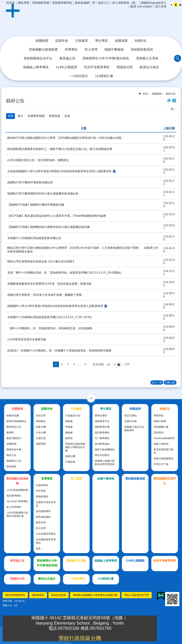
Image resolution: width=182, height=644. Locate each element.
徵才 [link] (20, 116)
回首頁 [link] (10, 3)
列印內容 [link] (169, 100)
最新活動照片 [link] (14, 438)
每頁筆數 (98, 364)
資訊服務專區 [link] (43, 511)
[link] (161, 596)
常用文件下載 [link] (161, 464)
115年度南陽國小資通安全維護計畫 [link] (17, 514)
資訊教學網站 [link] (102, 433)
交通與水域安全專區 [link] (46, 504)
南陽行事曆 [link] (160, 421)
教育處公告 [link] (67, 58)
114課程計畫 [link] (104, 76)
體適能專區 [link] (42, 497)
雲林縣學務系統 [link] (62, 3)
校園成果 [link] (121, 41)
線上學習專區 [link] (14, 507)
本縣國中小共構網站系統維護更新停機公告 (34, 238)
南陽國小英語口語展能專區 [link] (134, 429)
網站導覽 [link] (23, 3)
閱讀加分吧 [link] (125, 67)
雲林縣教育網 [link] (41, 3)
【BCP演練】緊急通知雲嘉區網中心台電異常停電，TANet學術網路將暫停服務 (57, 216)
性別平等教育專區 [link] (97, 67)
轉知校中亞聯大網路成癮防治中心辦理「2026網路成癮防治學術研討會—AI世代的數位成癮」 (66, 138)
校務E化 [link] (141, 41)
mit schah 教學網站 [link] (17, 501)
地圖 (119, 618)
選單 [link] (91, 398)
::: (4, 401)
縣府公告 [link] (171, 94)
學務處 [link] (69, 427)
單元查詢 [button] (173, 109)
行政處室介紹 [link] (73, 416)
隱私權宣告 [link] (38, 595)
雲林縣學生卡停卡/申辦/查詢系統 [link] (106, 58)
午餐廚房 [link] (70, 462)
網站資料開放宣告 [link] (15, 595)
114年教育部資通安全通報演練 (27, 339)
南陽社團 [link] (70, 456)
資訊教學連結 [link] (102, 444)
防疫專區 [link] (11, 466)
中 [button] (176, 5)
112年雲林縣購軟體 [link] (17, 490)
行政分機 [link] (41, 433)
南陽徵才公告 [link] (14, 461)
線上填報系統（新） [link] (125, 3)
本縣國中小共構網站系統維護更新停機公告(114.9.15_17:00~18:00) (49, 317)
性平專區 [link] (41, 491)
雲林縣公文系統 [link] (147, 58)
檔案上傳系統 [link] (161, 444)
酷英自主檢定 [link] (149, 67)
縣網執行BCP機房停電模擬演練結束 (30, 182)
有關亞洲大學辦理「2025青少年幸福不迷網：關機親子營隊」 (46, 295)
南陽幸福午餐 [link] (14, 449)
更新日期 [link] (7, 601)
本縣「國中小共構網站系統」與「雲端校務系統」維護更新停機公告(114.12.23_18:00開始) (64, 273)
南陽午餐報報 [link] (114, 50)
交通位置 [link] (41, 438)
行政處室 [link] (82, 41)
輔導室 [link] (69, 438)
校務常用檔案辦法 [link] (16, 421)
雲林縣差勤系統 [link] (142, 50)
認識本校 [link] (62, 41)
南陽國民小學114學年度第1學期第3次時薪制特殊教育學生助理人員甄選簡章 (55, 306)
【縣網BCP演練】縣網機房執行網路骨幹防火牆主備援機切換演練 (49, 227)
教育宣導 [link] (41, 523)
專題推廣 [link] (54, 116)
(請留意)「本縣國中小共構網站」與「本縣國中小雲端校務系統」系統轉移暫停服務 (59, 351)
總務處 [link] (69, 433)
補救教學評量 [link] (102, 427)
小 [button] (171, 5)
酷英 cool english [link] (141, 6)
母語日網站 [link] (130, 416)
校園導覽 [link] (41, 444)
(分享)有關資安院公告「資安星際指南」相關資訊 (38, 160)
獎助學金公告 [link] (14, 427)
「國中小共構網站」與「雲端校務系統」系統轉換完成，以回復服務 (50, 328)
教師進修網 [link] (82, 3)
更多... (39, 549)
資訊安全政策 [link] (59, 595)
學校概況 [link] (41, 421)
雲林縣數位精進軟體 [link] (43, 50)
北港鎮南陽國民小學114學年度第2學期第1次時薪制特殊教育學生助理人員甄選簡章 (60, 171)
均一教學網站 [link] (102, 438)
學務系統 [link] (159, 416)
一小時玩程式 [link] (78, 76)
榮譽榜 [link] (10, 433)
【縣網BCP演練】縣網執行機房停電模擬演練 (36, 205)
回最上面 (170, 382)
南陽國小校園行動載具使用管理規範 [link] (105, 462)
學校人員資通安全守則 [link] (137, 595)
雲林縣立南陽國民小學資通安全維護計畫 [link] (95, 595)
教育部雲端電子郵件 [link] (164, 451)
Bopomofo (174, 100)
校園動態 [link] (42, 41)
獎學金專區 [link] (101, 416)
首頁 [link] (145, 94)
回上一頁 (157, 382)
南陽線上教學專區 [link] (36, 67)
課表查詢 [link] (159, 433)
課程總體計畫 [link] (161, 427)
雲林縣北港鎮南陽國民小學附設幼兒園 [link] (75, 447)
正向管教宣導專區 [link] (46, 534)
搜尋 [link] (178, 58)
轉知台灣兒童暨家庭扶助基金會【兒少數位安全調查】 (41, 261)
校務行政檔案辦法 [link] (164, 459)
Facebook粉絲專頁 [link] (164, 438)
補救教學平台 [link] (102, 421)
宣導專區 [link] (71, 50)
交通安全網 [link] (130, 421)
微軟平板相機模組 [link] (105, 449)
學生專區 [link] (101, 41)
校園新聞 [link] (11, 444)
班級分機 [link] (41, 427)
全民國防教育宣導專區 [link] (46, 541)
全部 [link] (10, 116)
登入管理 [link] (161, 6)
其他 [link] (67, 116)
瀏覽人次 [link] (7, 605)
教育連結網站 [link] (43, 517)
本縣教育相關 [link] (36, 116)
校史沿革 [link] (41, 416)
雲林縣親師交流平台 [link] (38, 58)
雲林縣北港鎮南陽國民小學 (91, 20)
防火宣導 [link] (41, 528)
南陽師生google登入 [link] (154, 3)
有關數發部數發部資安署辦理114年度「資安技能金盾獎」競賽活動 (49, 284)
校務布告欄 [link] (13, 416)
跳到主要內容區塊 (2, 2)
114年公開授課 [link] (66, 67)
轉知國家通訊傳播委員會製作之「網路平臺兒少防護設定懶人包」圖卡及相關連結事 (60, 149)
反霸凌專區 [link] (42, 485)
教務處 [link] (69, 421)
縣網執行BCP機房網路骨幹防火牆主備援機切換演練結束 (43, 194)
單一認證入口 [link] (101, 3)
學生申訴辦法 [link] (102, 455)
